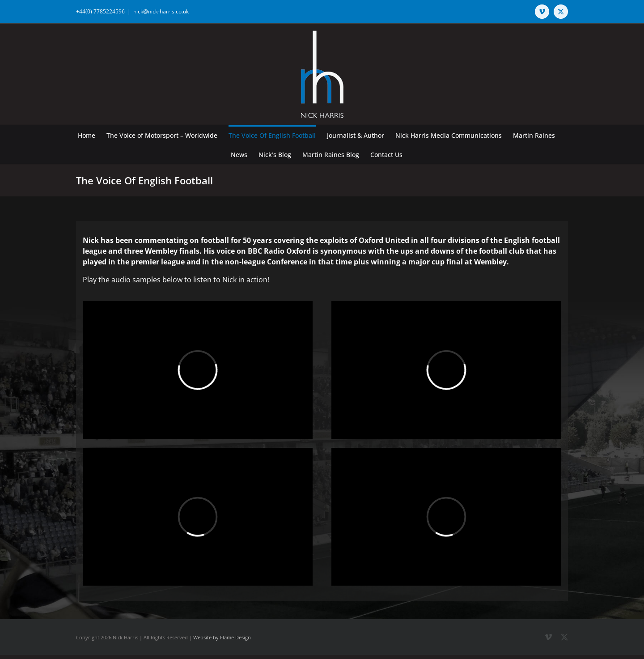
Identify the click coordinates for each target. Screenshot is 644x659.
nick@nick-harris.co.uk (161, 11)
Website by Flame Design (222, 637)
